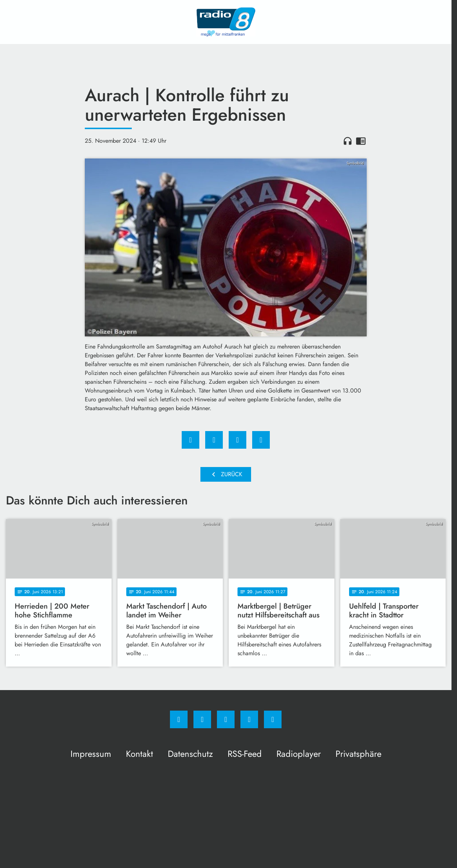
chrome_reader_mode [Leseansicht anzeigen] (361, 141)
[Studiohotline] (249, 719)
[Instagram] (202, 719)
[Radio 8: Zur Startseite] (226, 22)
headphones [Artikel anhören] (348, 141)
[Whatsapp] (226, 719)
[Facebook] (179, 719)
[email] (273, 719)
